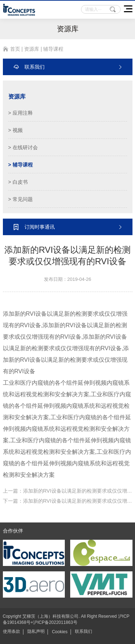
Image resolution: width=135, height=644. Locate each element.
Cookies (60, 632)
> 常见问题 (21, 199)
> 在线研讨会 (23, 147)
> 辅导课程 (21, 165)
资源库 (32, 49)
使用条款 (12, 631)
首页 (15, 49)
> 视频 (15, 130)
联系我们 (84, 631)
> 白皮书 (18, 182)
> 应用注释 (21, 113)
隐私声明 (36, 631)
